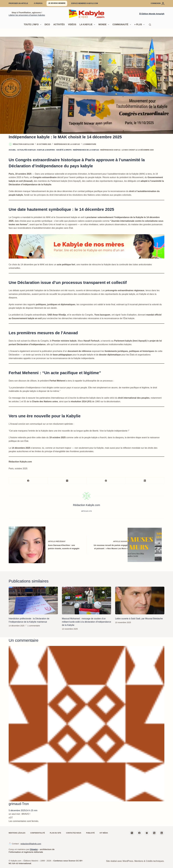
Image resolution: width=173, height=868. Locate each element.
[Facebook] (28, 481)
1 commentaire (89, 144)
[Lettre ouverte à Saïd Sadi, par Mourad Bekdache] (140, 601)
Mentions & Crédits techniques (149, 861)
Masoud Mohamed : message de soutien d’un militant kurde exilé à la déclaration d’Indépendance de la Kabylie (86, 622)
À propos (38, 3)
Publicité (90, 833)
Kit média (104, 833)
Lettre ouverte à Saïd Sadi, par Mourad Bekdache (139, 619)
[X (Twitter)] (67, 481)
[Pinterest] (106, 481)
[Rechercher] (150, 25)
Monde (104, 25)
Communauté (122, 25)
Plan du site (55, 833)
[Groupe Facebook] (147, 833)
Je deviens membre (57, 3)
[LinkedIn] (145, 481)
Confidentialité (38, 833)
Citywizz (34, 849)
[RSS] (154, 833)
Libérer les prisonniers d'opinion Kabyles (27, 15)
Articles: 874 (86, 511)
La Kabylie (88, 25)
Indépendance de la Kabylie (67, 144)
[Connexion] (158, 4)
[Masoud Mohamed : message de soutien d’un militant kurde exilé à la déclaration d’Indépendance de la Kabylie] (86, 601)
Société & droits (64, 150)
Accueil (12, 150)
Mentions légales (17, 833)
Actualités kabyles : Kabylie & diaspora (36, 150)
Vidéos (72, 24)
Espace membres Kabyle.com (85, 3)
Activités (59, 24)
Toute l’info (33, 25)
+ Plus (140, 25)
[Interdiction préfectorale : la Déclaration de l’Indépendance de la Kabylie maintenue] (33, 601)
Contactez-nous (74, 833)
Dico (47, 24)
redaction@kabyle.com (31, 844)
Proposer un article (18, 3)
